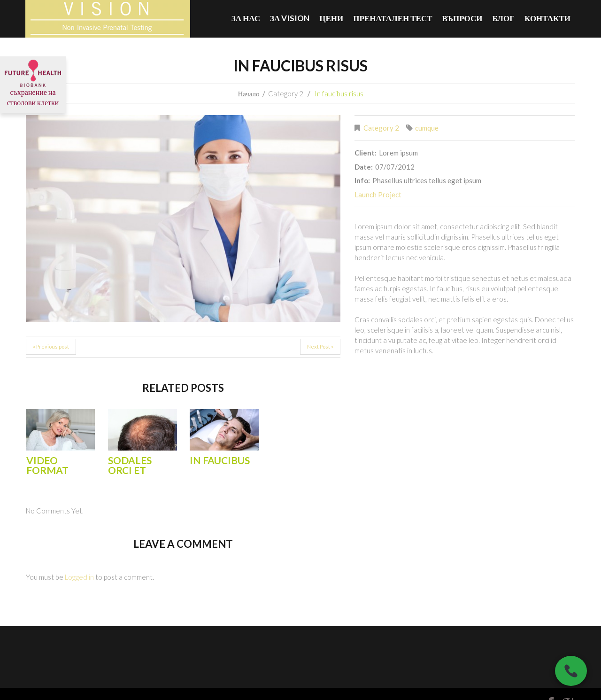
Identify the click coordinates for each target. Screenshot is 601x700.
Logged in (79, 577)
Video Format (47, 465)
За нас (246, 18)
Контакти (547, 18)
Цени (331, 18)
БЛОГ (503, 18)
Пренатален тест (393, 18)
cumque (427, 128)
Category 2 (286, 93)
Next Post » (320, 346)
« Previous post (51, 346)
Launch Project (378, 194)
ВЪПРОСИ (462, 18)
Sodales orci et (130, 465)
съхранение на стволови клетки (33, 87)
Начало (248, 93)
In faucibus (220, 460)
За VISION (290, 18)
